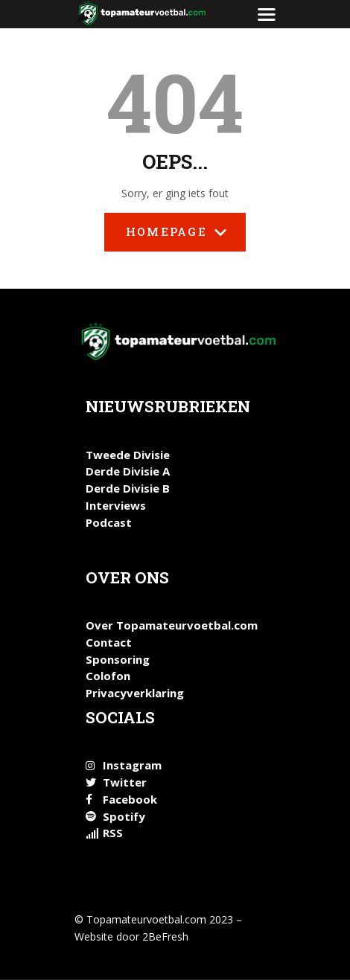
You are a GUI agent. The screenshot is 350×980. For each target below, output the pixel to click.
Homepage (175, 238)
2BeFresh (165, 936)
